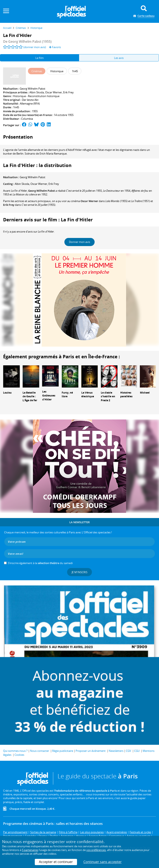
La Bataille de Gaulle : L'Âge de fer (30, 397)
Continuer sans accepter (103, 862)
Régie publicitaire (63, 751)
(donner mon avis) (35, 47)
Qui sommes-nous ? (15, 751)
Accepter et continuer (56, 862)
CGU (137, 751)
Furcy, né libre (67, 395)
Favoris (55, 47)
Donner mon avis (79, 242)
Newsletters (116, 751)
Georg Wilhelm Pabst (33, 89)
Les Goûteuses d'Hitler (49, 396)
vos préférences (96, 850)
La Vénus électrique (88, 395)
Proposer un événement (91, 751)
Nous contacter (40, 751)
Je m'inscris (79, 572)
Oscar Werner (54, 92)
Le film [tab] (40, 58)
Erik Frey (68, 92)
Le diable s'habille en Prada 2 (108, 397)
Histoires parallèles (126, 395)
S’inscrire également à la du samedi (40, 563)
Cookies (19, 755)
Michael (145, 393)
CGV (128, 751)
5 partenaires (30, 850)
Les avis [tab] (119, 58)
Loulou (7, 393)
